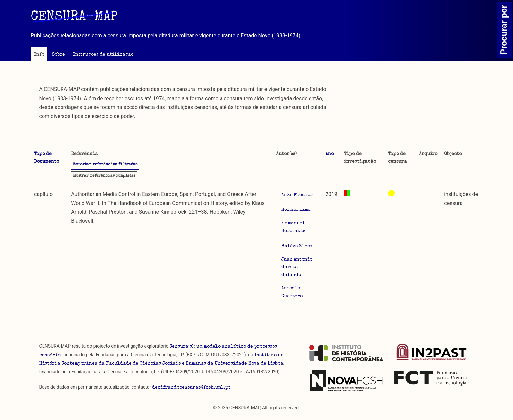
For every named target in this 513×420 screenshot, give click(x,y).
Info (39, 55)
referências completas (104, 176)
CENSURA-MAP (74, 17)
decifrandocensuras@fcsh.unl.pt (191, 388)
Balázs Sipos (297, 246)
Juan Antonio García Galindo (297, 267)
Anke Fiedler (297, 195)
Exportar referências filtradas (105, 165)
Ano (330, 154)
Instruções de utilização (103, 55)
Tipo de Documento (46, 158)
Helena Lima (296, 210)
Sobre (59, 55)
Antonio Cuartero (292, 292)
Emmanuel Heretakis (293, 227)
